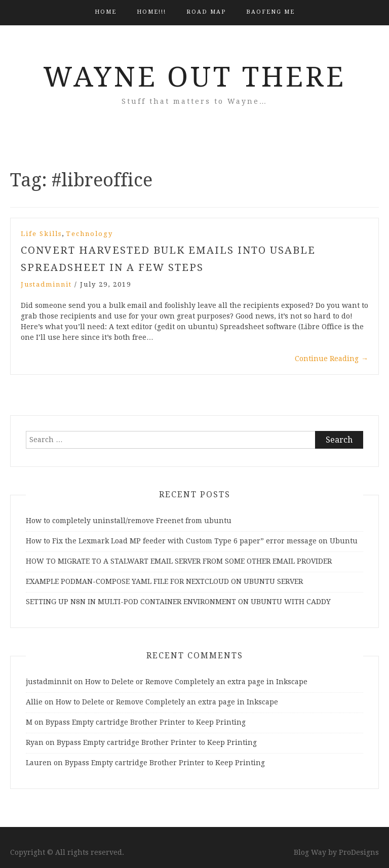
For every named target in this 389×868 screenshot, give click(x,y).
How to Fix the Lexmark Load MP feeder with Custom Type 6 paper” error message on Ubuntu (192, 541)
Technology (89, 234)
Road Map (206, 12)
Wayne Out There (194, 77)
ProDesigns (359, 852)
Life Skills (41, 234)
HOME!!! (151, 12)
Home (106, 12)
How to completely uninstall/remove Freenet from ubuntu (129, 521)
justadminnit (46, 284)
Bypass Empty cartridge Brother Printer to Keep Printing (146, 722)
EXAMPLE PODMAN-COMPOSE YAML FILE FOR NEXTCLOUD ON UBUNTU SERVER (164, 581)
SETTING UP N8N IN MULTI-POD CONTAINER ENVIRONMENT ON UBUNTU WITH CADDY (178, 602)
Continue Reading (332, 359)
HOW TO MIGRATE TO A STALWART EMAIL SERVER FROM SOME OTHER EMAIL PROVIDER (179, 561)
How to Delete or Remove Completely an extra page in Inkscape (196, 682)
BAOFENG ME (270, 12)
